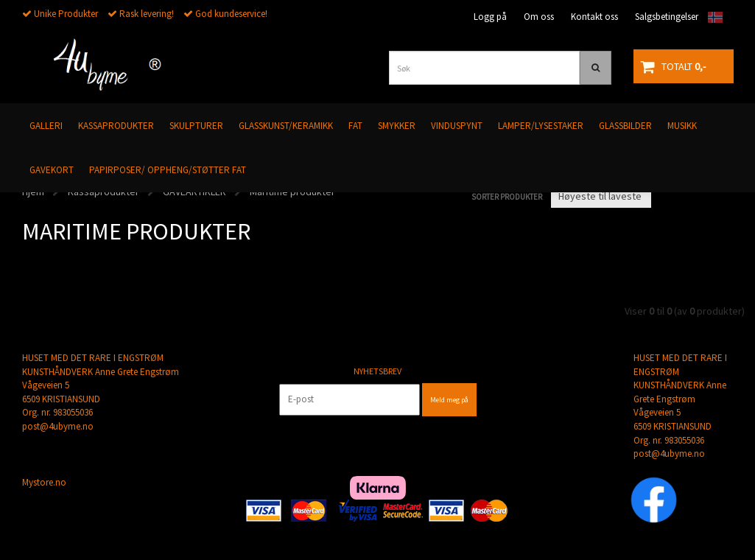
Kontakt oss (594, 17)
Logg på (490, 17)
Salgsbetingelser (667, 17)
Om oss (539, 17)
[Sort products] (601, 196)
